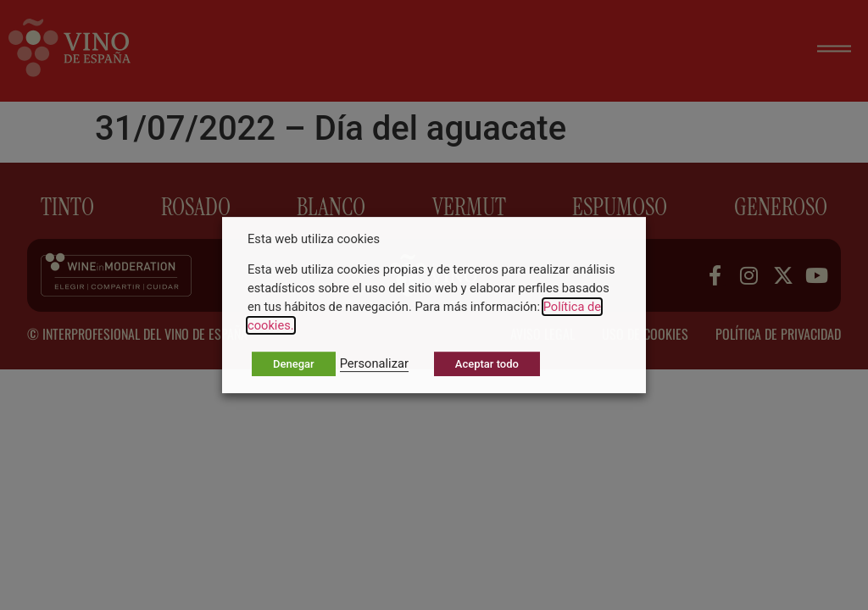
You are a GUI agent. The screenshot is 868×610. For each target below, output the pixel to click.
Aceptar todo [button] (487, 364)
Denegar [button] (294, 364)
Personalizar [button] (374, 363)
